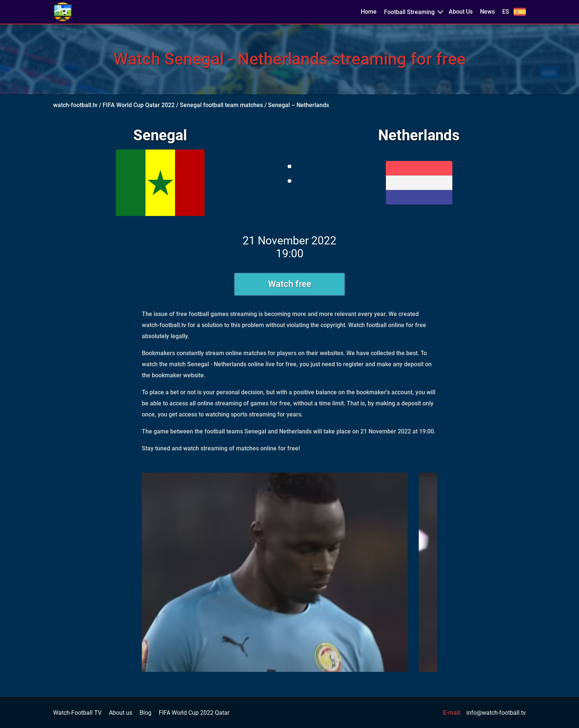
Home (369, 12)
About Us (461, 12)
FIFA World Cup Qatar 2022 (139, 105)
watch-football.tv (75, 105)
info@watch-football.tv (496, 713)
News (487, 12)
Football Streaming (409, 12)
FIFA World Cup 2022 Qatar (194, 713)
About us (121, 713)
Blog (145, 713)
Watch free (290, 284)
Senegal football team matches (221, 105)
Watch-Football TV (77, 713)
